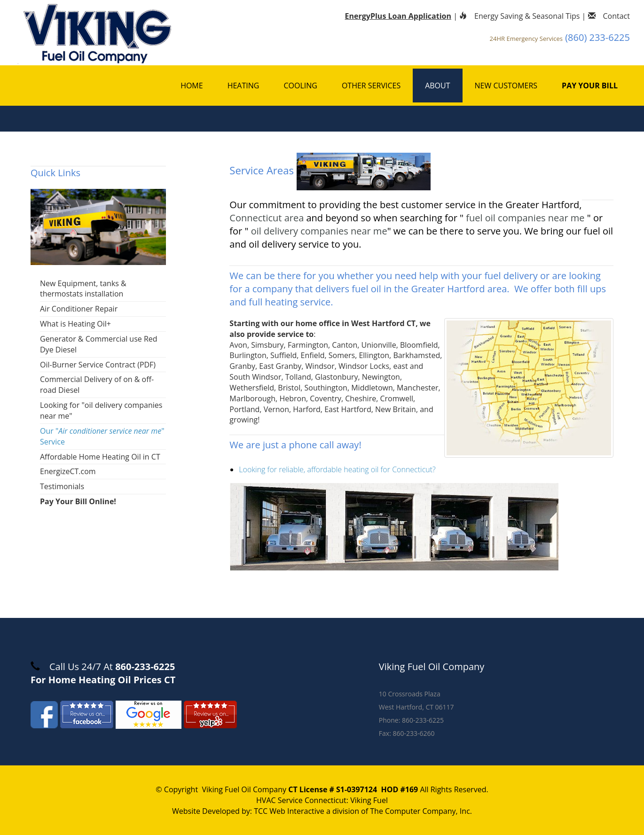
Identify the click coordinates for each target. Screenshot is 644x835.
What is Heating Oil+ (75, 324)
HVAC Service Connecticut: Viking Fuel (322, 800)
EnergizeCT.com (68, 471)
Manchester (417, 388)
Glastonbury (336, 377)
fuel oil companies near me (526, 218)
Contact (609, 16)
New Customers (506, 86)
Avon (238, 345)
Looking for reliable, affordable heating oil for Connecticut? (337, 469)
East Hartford (348, 409)
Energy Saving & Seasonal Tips (519, 16)
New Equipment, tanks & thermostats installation (83, 289)
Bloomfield (419, 345)
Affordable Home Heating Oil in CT (100, 457)
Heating (243, 86)
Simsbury (267, 345)
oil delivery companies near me (319, 231)
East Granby (280, 366)
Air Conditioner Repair (79, 309)
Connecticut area (267, 218)
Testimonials (62, 486)
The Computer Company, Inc (420, 811)
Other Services (371, 86)
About (437, 86)
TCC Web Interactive (289, 811)
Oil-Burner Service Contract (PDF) (98, 365)
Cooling (300, 86)
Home (192, 86)
